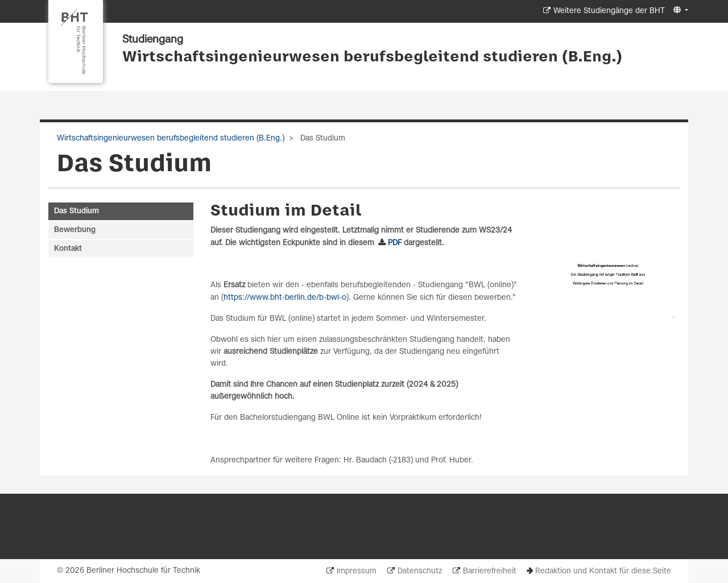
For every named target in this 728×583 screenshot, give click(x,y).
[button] (679, 11)
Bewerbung (75, 230)
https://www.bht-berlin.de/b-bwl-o (285, 298)
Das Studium (76, 211)
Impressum (357, 571)
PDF (396, 243)
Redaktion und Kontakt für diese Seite (603, 571)
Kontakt (68, 249)
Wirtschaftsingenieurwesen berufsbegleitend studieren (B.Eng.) (372, 57)
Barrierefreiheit (490, 571)
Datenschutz (420, 571)
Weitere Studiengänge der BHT (609, 11)
